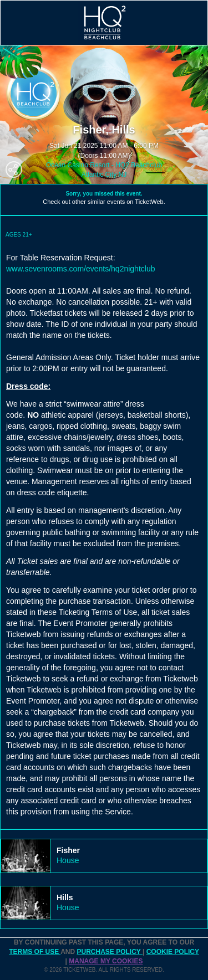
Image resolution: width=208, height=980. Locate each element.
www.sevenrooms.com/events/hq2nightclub (80, 269)
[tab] (104, 856)
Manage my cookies (106, 961)
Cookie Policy (173, 952)
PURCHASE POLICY (109, 952)
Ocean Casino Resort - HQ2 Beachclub (104, 165)
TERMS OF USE (35, 952)
